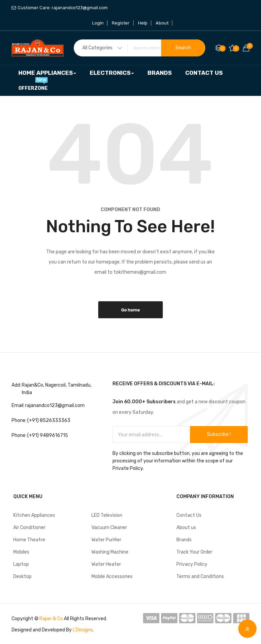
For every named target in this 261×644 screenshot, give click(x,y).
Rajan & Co (51, 619)
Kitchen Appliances (34, 515)
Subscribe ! (219, 434)
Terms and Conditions (200, 577)
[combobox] (140, 48)
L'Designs (83, 630)
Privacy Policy (192, 564)
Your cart (248, 46)
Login (98, 23)
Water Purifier (106, 540)
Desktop (22, 577)
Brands (184, 540)
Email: (18, 405)
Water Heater (106, 564)
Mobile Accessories (112, 577)
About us (186, 528)
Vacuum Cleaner (109, 528)
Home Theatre (29, 540)
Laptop (21, 564)
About (162, 23)
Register (121, 23)
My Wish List (236, 48)
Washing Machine (110, 552)
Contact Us (189, 515)
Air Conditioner (29, 528)
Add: (16, 385)
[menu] (130, 81)
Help (143, 23)
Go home (130, 310)
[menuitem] (47, 73)
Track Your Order (194, 552)
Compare (222, 48)
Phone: (19, 420)
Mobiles (21, 552)
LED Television (107, 515)
